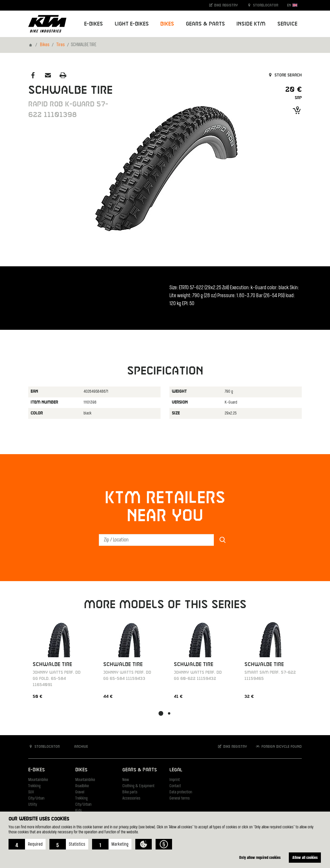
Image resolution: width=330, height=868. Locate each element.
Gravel (80, 792)
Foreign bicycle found (279, 746)
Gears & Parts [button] (205, 24)
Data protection (181, 792)
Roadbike (82, 786)
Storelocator (262, 5)
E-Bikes (36, 770)
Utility (33, 805)
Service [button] (287, 24)
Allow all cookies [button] (305, 857)
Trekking (34, 786)
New (126, 780)
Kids (79, 811)
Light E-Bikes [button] (132, 24)
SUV (31, 792)
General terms (180, 798)
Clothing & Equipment (138, 786)
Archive (78, 746)
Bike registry (223, 5)
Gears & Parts (140, 770)
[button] (27, 844)
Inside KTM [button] (251, 24)
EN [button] (292, 5)
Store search (285, 75)
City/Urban (36, 798)
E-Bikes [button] (94, 24)
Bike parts (130, 792)
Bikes (45, 45)
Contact (175, 786)
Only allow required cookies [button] (260, 857)
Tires (61, 45)
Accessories (131, 798)
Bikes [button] (167, 24)
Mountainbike (38, 780)
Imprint (175, 780)
